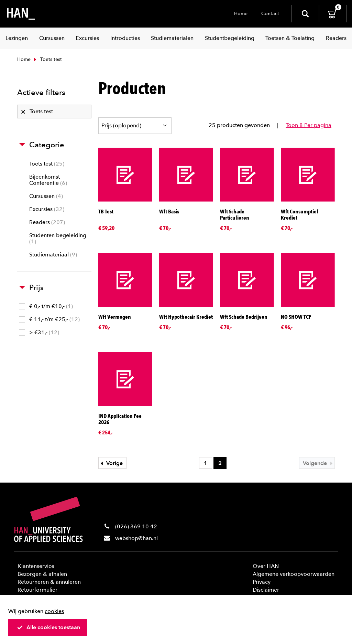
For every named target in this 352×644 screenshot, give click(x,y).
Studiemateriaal (53, 255)
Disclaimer (266, 590)
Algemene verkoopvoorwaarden (294, 574)
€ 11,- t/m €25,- (49, 319)
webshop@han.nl (136, 538)
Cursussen (46, 196)
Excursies (47, 209)
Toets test (47, 164)
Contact (270, 14)
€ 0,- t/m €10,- (46, 306)
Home (241, 14)
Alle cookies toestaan (48, 627)
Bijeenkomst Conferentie (48, 180)
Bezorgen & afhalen (42, 574)
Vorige (111, 463)
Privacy (262, 582)
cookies (54, 611)
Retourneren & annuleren (49, 582)
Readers (47, 222)
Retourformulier (37, 590)
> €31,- (39, 332)
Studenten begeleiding (58, 238)
